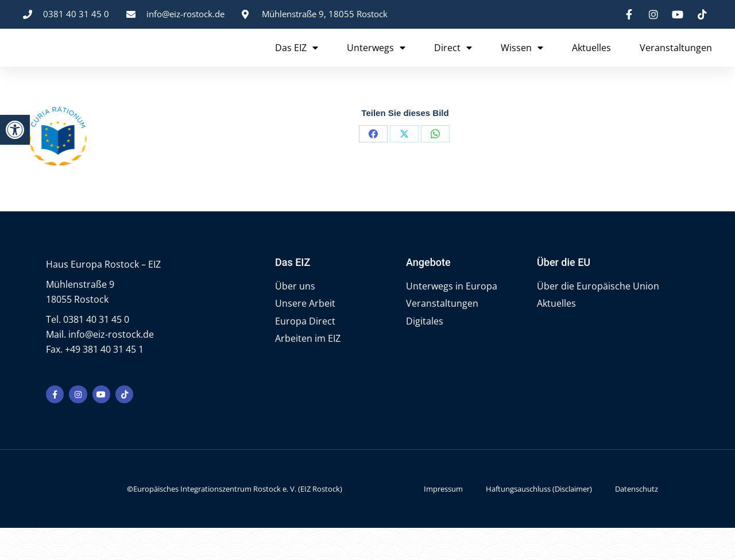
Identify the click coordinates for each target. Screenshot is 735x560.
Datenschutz (637, 521)
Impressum (443, 521)
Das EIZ (297, 63)
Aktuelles (591, 63)
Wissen (522, 63)
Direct (453, 63)
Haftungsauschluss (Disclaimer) (539, 521)
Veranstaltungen (676, 63)
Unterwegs (376, 63)
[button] (15, 130)
